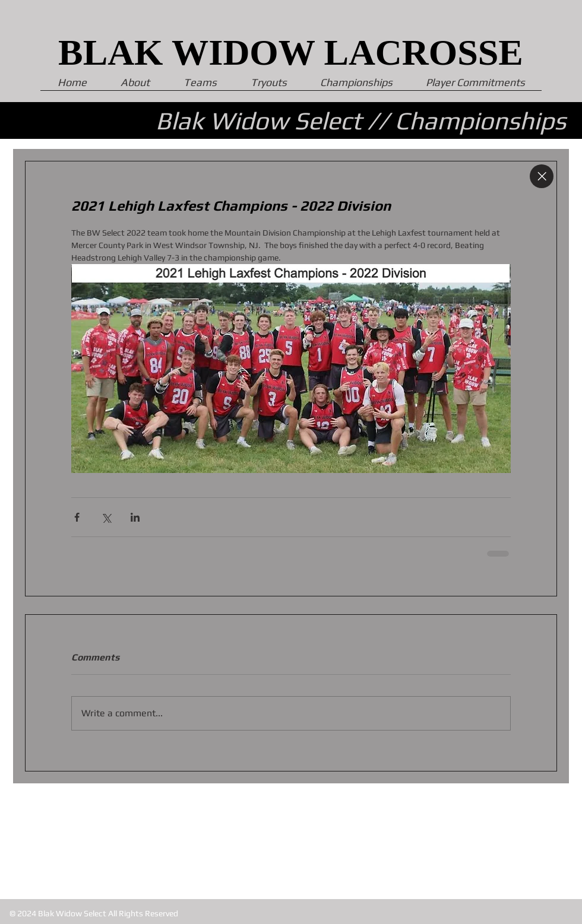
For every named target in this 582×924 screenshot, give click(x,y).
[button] (475, 86)
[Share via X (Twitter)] (106, 517)
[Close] (542, 176)
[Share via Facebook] (77, 517)
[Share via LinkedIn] (135, 517)
